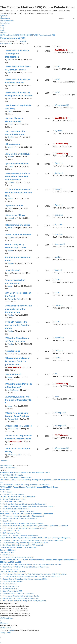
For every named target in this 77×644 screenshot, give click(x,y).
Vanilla (10, 157)
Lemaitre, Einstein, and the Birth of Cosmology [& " (18, 400)
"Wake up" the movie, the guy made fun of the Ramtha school (18, 309)
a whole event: (14, 270)
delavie (58, 270)
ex (8, 273)
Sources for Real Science (19, 426)
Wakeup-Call (13, 419)
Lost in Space (13, 390)
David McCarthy (62, 50)
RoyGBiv (58, 234)
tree (56, 397)
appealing (59, 338)
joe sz (10, 111)
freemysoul (59, 244)
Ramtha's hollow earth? (18, 225)
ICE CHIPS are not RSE (18, 154)
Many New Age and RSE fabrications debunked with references (18, 176)
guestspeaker (13, 351)
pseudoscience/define (17, 163)
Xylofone (11, 137)
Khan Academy (14, 144)
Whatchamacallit (61, 105)
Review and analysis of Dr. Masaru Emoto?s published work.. (17, 361)
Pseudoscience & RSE (13, 38)
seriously (11, 218)
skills (9, 60)
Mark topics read (6, 44)
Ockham (58, 163)
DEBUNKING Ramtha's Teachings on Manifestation (17, 54)
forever (10, 124)
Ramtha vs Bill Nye (16, 215)
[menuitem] (5, 18)
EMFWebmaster (14, 442)
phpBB (11, 630)
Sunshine (59, 225)
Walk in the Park (14, 299)
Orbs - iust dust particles (19, 235)
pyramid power (14, 374)
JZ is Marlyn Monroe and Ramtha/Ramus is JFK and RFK (19, 192)
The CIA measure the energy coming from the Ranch (17, 325)
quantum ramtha (15, 205)
